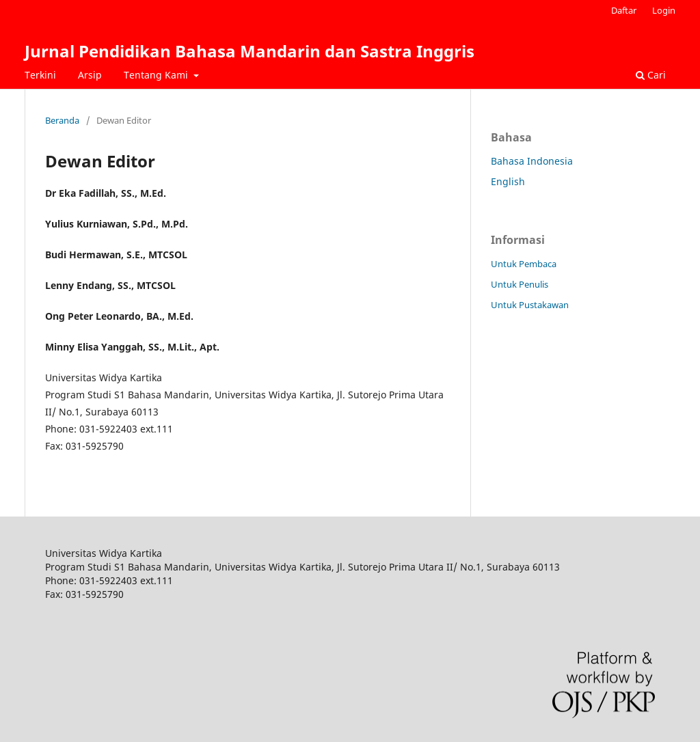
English (508, 181)
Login (664, 10)
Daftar (624, 10)
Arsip (90, 75)
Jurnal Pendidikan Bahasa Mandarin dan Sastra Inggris (250, 51)
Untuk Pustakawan (530, 305)
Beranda (62, 120)
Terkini (40, 75)
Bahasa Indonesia (532, 161)
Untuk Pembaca (524, 264)
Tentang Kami (157, 75)
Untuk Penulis (520, 284)
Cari (651, 75)
